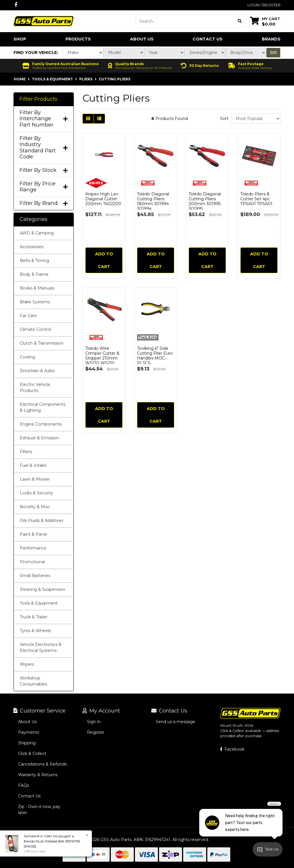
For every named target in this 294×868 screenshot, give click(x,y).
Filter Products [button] (38, 99)
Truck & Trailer (34, 617)
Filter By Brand (44, 203)
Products (78, 39)
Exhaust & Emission (39, 438)
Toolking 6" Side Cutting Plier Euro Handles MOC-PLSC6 (155, 356)
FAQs (24, 785)
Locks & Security (36, 493)
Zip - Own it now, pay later (39, 810)
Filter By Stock (44, 170)
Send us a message (176, 722)
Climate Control (35, 329)
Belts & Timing (34, 261)
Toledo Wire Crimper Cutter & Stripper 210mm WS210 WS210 (102, 356)
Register (96, 732)
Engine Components (41, 424)
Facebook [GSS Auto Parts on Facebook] (232, 749)
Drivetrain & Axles (37, 371)
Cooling (27, 357)
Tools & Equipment (39, 603)
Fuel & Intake (33, 465)
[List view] (99, 119)
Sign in (94, 722)
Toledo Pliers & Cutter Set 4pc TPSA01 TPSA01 (256, 199)
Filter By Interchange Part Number (44, 119)
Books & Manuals (37, 288)
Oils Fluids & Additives (41, 521)
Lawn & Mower (35, 479)
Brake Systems (35, 302)
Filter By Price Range (44, 187)
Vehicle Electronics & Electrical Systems (41, 647)
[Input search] (185, 21)
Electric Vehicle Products (35, 388)
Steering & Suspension (42, 589)
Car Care (28, 316)
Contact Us (208, 39)
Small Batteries (35, 576)
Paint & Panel (33, 534)
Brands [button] (271, 39)
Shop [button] (20, 39)
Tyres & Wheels (35, 631)
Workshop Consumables (33, 681)
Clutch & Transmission (42, 343)
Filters (26, 452)
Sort (224, 119)
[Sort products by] (256, 119)
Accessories (32, 247)
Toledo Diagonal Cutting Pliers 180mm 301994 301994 (153, 201)
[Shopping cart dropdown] (265, 21)
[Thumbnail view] (88, 119)
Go (273, 53)
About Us (142, 39)
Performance (33, 548)
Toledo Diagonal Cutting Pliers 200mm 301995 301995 (205, 201)
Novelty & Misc (35, 507)
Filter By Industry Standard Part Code (44, 148)
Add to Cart (104, 260)
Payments (29, 732)
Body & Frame (34, 274)
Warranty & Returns (38, 775)
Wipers (27, 664)
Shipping (27, 743)
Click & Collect (32, 754)
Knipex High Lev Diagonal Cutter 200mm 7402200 (103, 199)
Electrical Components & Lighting (43, 407)
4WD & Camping (37, 233)
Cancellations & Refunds (42, 764)
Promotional (32, 562)
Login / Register (264, 5)
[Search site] (240, 21)
